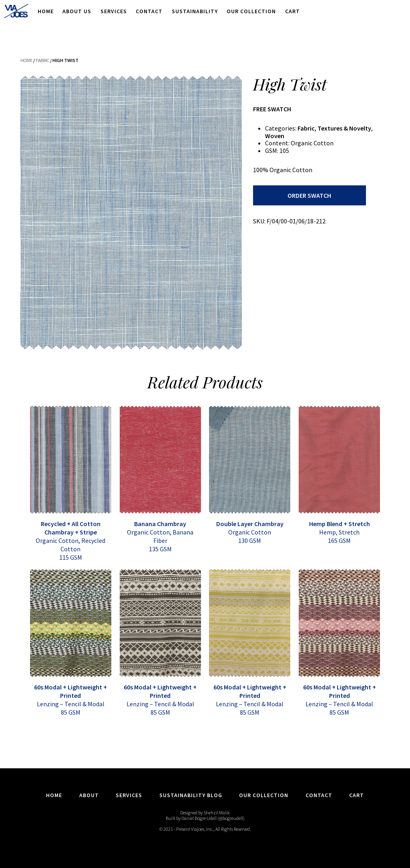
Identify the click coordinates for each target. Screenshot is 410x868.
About (89, 795)
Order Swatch (309, 195)
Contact (149, 11)
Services (114, 11)
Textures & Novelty (344, 128)
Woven (275, 136)
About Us (77, 11)
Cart (292, 11)
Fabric (42, 60)
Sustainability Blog (191, 795)
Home (46, 11)
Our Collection (251, 11)
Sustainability (195, 11)
